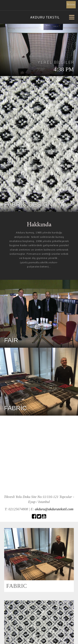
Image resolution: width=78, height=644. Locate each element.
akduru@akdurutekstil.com (54, 509)
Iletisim (71, 5)
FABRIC (17, 586)
